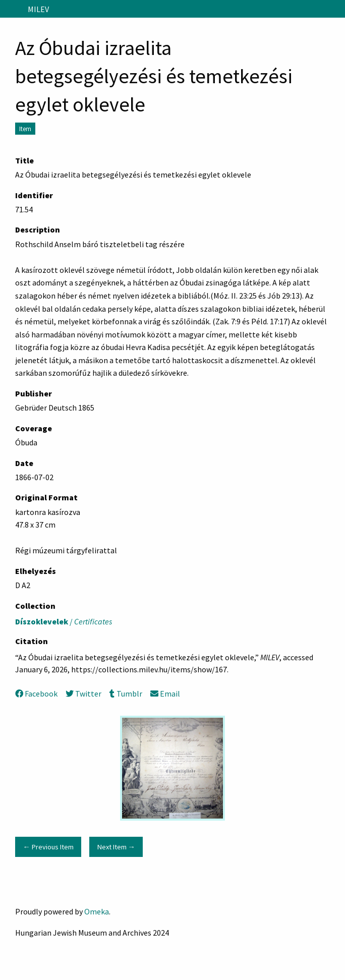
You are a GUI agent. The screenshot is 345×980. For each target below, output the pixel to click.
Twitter (83, 694)
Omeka (97, 911)
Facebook (36, 694)
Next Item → (116, 847)
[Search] (336, 9)
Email (165, 694)
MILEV (38, 9)
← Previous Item (48, 847)
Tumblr (126, 694)
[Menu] (12, 9)
